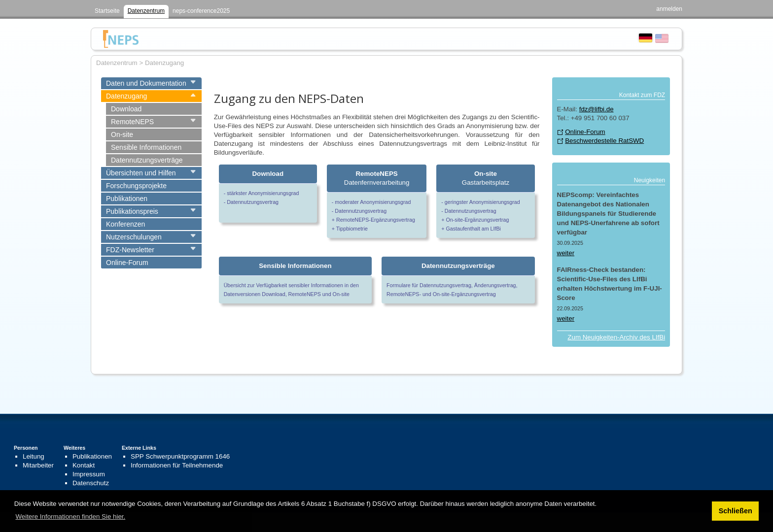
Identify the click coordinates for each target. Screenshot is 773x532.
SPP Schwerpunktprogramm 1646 (180, 456)
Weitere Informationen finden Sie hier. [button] (70, 516)
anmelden (669, 9)
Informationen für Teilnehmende (177, 465)
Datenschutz (91, 483)
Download (126, 109)
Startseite (107, 11)
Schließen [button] (736, 511)
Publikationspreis (132, 211)
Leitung (34, 456)
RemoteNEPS (132, 122)
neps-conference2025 (201, 11)
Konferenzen (125, 224)
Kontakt (84, 465)
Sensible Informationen (146, 147)
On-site (122, 134)
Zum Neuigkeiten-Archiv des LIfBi (616, 337)
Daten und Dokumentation (146, 83)
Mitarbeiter (38, 465)
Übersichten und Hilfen (141, 173)
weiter (566, 253)
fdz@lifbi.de (597, 109)
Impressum (89, 474)
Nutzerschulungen (134, 237)
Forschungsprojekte (136, 186)
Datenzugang (126, 96)
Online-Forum (127, 263)
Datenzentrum (146, 11)
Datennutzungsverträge (147, 160)
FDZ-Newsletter (130, 250)
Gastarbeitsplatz (486, 178)
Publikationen (127, 199)
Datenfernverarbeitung (377, 178)
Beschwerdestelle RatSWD (604, 141)
